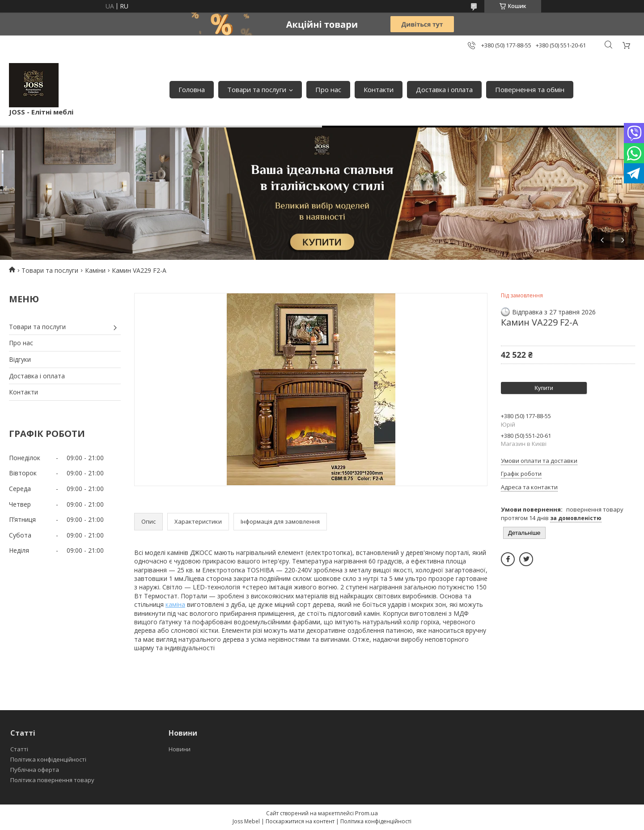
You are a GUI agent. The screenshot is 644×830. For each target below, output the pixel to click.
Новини (180, 749)
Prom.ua (366, 813)
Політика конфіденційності (48, 759)
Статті (19, 749)
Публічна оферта (35, 770)
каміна (175, 604)
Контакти (379, 89)
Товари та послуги (257, 89)
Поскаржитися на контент (300, 821)
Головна (192, 89)
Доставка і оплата (444, 89)
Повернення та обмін (530, 89)
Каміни (95, 270)
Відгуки (20, 359)
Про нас (328, 89)
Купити (544, 388)
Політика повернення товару (52, 780)
